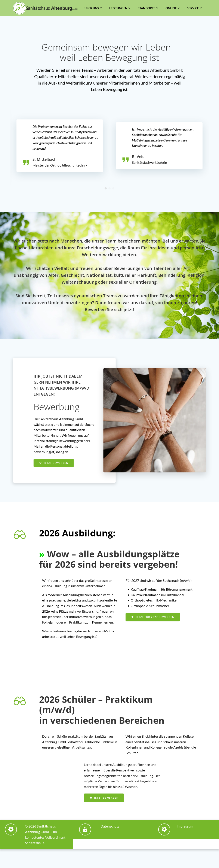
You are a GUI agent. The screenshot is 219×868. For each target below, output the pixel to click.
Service (195, 8)
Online (173, 8)
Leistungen (120, 8)
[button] (106, 188)
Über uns (94, 8)
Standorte (148, 8)
